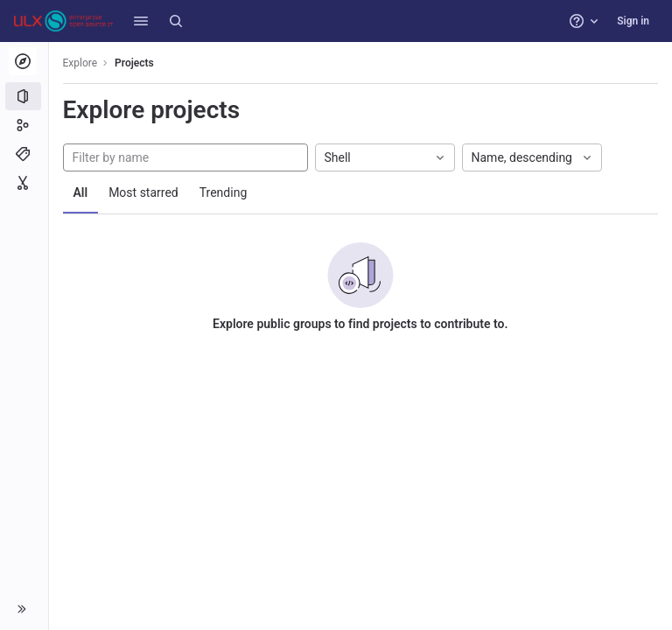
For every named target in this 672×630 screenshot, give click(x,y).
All (81, 192)
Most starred (144, 192)
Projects (135, 63)
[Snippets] (24, 183)
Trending (224, 192)
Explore (80, 63)
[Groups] (24, 125)
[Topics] (24, 154)
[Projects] (24, 96)
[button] (141, 21)
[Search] (176, 21)
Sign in (633, 21)
